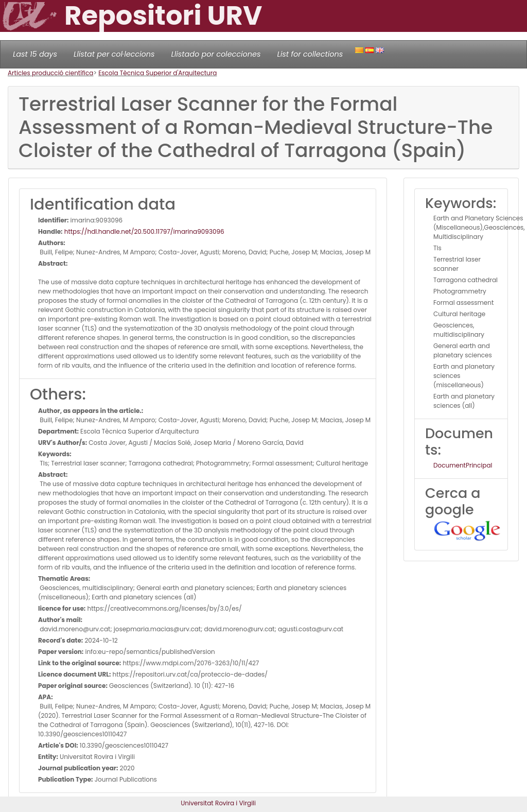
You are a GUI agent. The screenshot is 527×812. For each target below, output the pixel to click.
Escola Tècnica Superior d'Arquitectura (157, 73)
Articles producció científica (50, 73)
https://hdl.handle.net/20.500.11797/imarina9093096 (144, 231)
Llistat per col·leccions (114, 54)
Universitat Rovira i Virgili (218, 803)
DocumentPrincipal (463, 465)
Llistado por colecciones (216, 54)
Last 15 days (35, 54)
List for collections (310, 54)
